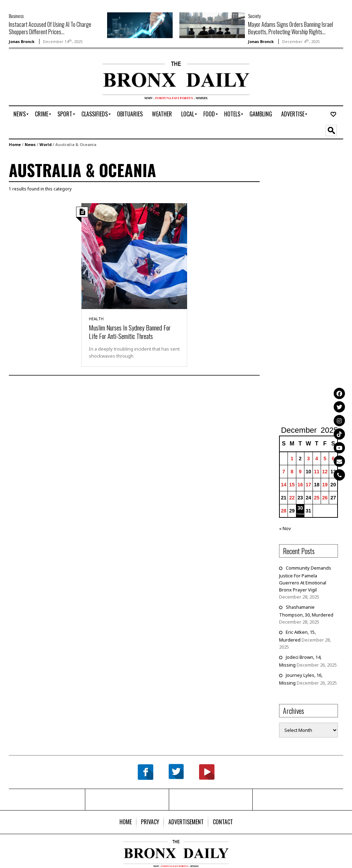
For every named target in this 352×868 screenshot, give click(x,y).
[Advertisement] (50, 84)
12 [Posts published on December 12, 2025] (325, 472)
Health (96, 319)
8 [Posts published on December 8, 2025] (292, 472)
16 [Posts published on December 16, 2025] (300, 485)
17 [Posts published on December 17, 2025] (309, 485)
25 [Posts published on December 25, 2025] (317, 498)
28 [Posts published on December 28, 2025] (284, 511)
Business (16, 16)
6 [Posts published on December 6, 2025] (333, 459)
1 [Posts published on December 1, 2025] (292, 459)
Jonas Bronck (22, 41)
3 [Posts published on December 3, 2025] (308, 459)
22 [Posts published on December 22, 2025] (292, 498)
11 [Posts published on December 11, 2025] (317, 472)
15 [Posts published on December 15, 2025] (292, 485)
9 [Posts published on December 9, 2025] (300, 472)
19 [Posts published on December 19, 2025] (325, 485)
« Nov (285, 528)
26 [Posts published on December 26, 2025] (325, 498)
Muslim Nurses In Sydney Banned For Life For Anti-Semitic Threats (130, 332)
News (30, 144)
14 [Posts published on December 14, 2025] (284, 485)
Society (254, 16)
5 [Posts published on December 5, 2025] (325, 459)
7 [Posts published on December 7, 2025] (284, 472)
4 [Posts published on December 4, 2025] (317, 459)
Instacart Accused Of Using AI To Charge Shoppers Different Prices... (50, 28)
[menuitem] (20, 114)
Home (15, 144)
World (45, 144)
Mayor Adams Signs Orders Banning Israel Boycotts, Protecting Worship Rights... (291, 28)
